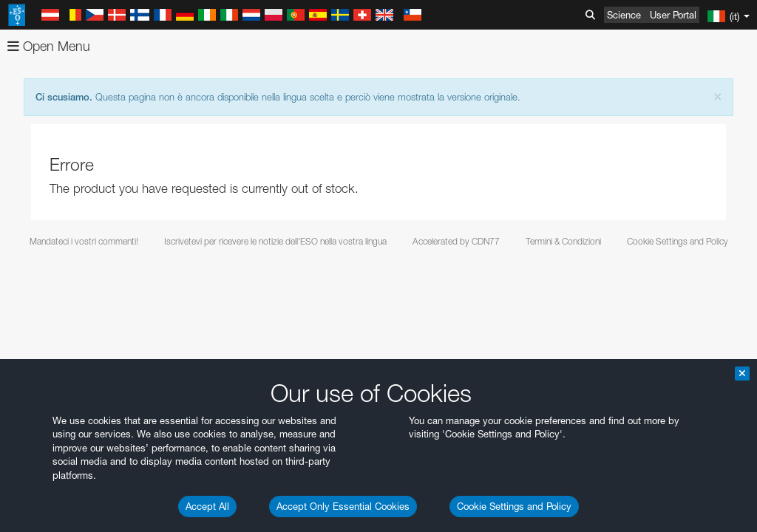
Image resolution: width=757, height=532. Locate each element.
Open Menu (49, 46)
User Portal (673, 15)
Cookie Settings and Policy (514, 506)
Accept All (207, 506)
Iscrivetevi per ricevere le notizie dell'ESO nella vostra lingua (275, 241)
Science (624, 15)
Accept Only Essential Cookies (343, 506)
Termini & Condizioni (563, 241)
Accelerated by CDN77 (456, 241)
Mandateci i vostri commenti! (84, 241)
